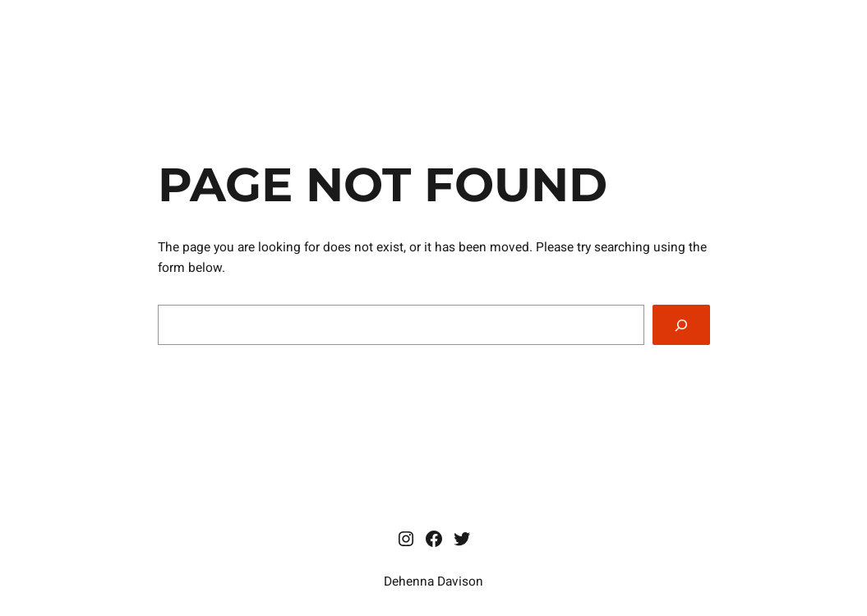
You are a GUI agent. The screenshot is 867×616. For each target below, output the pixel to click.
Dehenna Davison (433, 582)
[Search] (681, 325)
